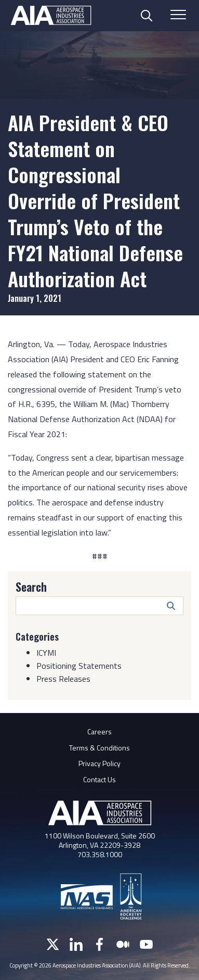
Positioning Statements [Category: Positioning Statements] (79, 666)
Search (31, 587)
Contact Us (100, 779)
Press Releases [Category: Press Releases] (63, 679)
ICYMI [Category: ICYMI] (46, 653)
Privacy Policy (100, 763)
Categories (37, 637)
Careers (100, 731)
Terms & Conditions (100, 748)
